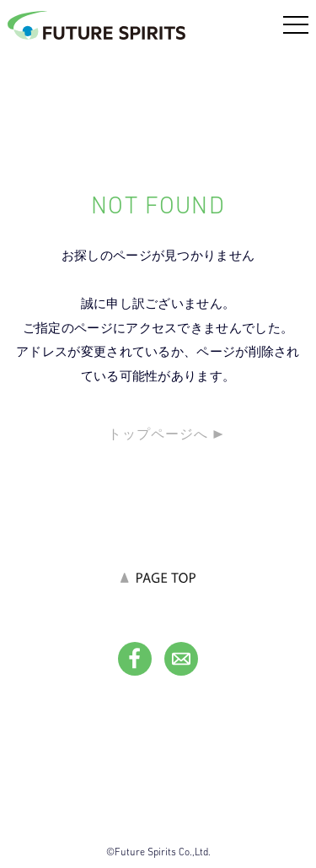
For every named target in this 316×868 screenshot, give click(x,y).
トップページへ (158, 434)
